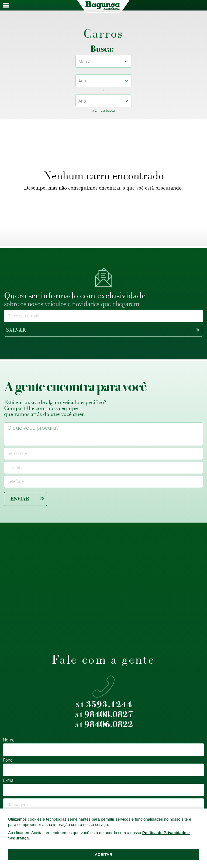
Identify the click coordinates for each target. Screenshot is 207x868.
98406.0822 (104, 725)
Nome (9, 740)
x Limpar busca (103, 110)
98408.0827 (104, 715)
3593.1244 (104, 705)
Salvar (103, 330)
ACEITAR (103, 854)
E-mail (9, 781)
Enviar (27, 498)
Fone (8, 760)
